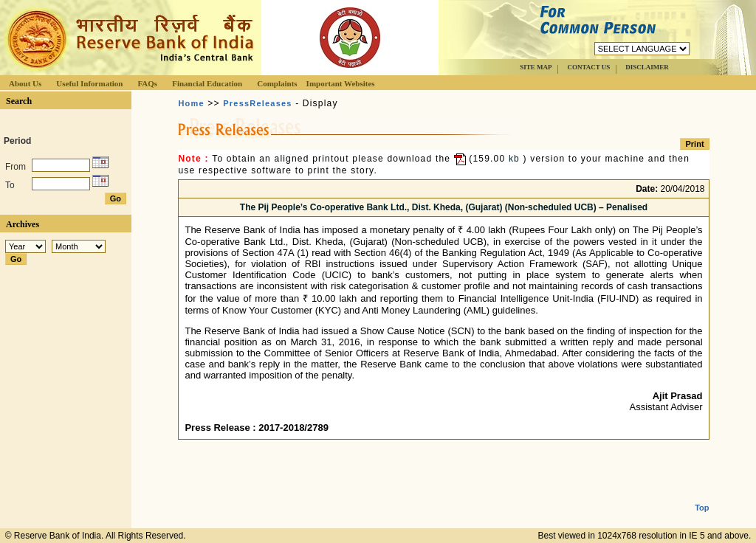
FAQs (147, 83)
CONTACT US (588, 67)
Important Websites (341, 83)
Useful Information (89, 83)
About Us (25, 83)
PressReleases (257, 103)
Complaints (277, 83)
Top (702, 496)
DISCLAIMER (647, 67)
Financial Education (207, 83)
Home (191, 103)
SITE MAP (536, 67)
